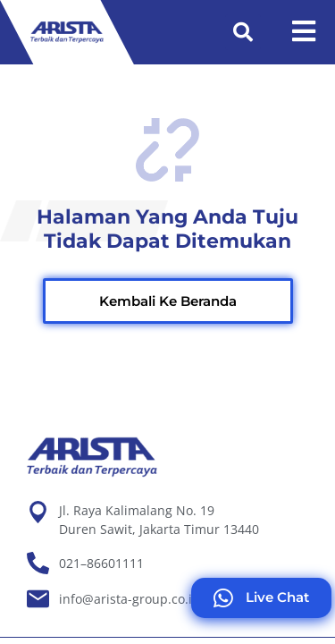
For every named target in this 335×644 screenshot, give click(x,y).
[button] (243, 32)
